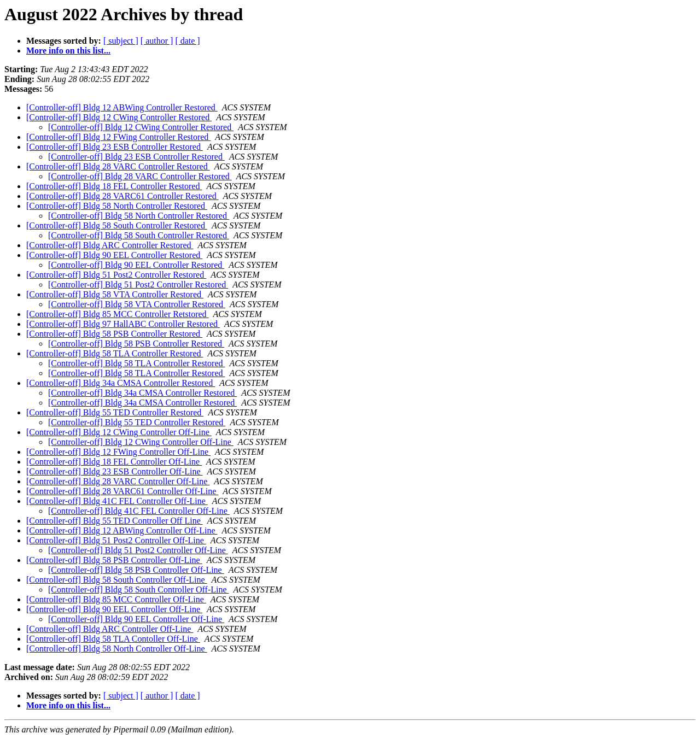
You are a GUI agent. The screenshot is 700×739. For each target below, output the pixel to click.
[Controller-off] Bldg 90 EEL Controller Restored (114, 255)
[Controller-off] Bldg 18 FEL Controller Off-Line (114, 462)
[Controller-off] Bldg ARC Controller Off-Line (110, 629)
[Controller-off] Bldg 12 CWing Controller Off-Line (119, 432)
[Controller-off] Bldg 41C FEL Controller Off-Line (117, 501)
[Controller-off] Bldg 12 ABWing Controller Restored (122, 107)
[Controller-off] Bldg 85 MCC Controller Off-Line (116, 599)
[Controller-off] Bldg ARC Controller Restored (110, 245)
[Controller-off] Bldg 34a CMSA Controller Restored (121, 383)
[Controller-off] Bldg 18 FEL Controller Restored (114, 186)
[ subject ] (121, 41)
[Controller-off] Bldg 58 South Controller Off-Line (117, 580)
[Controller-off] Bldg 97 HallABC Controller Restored (123, 324)
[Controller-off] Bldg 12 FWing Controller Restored (118, 137)
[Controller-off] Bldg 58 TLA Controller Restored (115, 353)
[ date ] (187, 41)
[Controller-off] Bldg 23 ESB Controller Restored (115, 147)
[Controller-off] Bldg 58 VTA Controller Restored (115, 294)
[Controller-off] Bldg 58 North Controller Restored (117, 206)
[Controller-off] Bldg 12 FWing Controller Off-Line (118, 452)
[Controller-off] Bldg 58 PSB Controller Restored (114, 334)
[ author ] (157, 41)
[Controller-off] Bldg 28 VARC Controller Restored (118, 166)
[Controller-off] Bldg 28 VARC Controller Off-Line (118, 481)
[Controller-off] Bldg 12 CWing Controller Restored (119, 117)
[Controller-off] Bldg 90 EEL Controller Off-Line (114, 609)
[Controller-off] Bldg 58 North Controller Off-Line (117, 649)
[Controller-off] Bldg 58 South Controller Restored (117, 225)
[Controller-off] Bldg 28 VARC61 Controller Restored (122, 196)
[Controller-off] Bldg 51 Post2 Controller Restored (116, 275)
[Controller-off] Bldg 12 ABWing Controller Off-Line (122, 530)
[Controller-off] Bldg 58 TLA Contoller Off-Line (113, 639)
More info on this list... (68, 51)
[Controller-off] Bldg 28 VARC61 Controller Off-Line (122, 491)
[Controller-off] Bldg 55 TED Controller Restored (115, 412)
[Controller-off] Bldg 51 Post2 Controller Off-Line (116, 540)
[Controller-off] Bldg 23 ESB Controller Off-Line (115, 471)
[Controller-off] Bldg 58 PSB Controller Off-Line (114, 560)
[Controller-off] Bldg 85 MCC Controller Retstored (118, 314)
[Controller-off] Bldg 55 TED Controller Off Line (115, 521)
